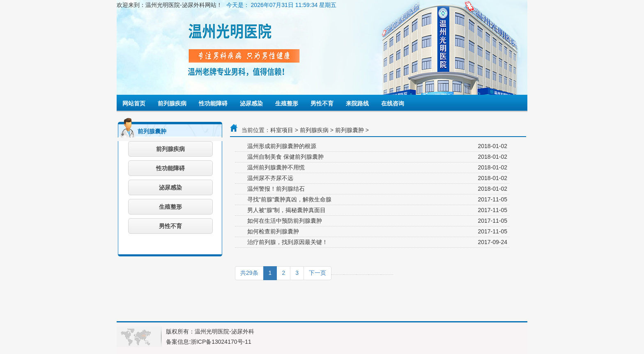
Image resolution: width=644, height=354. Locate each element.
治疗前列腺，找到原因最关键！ (287, 242)
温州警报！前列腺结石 (276, 189)
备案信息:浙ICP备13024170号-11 (209, 342)
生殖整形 (287, 103)
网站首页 (134, 103)
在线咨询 (393, 103)
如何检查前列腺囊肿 (273, 231)
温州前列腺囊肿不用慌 (276, 167)
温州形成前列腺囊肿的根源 (282, 146)
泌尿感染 (251, 103)
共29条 (249, 273)
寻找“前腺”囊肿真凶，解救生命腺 (289, 199)
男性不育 (322, 103)
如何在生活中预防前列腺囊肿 (285, 221)
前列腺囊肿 (350, 130)
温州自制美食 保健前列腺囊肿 (285, 157)
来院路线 (357, 103)
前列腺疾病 (172, 103)
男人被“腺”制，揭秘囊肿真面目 (286, 210)
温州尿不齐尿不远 (270, 178)
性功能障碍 (213, 103)
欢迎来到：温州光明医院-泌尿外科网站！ (169, 5)
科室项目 (282, 130)
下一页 (317, 273)
